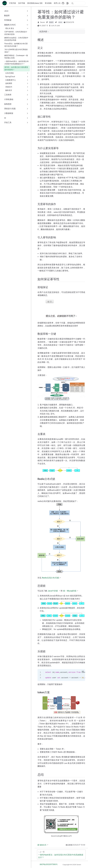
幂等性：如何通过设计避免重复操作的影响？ (16, 68)
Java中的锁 (53, 591)
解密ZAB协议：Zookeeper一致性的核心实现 (16, 57)
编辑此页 (42, 845)
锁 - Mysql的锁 (70, 591)
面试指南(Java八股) (35, 3)
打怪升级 (13, 3)
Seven (43, 22)
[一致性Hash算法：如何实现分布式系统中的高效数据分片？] (61, 854)
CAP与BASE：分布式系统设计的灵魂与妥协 (16, 33)
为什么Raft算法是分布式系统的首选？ (16, 51)
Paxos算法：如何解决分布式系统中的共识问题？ (16, 45)
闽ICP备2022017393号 (49, 864)
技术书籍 (22, 3)
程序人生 (57, 3)
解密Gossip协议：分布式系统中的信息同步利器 (16, 39)
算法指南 (48, 3)
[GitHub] (63, 3)
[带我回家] (5, 3)
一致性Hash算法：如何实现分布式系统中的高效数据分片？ (17, 63)
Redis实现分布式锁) (51, 578)
